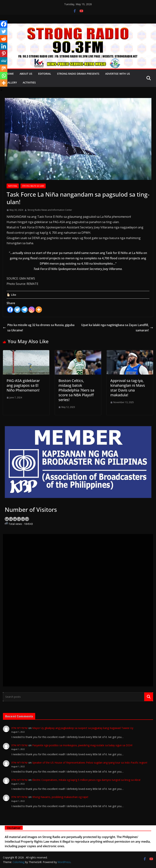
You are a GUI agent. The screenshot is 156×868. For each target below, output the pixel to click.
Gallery (11, 82)
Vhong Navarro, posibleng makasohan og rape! (63, 797)
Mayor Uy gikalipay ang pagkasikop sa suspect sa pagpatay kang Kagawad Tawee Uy (83, 728)
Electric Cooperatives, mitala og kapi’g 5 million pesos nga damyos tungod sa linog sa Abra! (89, 780)
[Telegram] (24, 310)
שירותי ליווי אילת (20, 728)
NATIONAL (13, 186)
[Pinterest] (4, 54)
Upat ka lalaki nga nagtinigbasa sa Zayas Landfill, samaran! (117, 328)
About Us (26, 74)
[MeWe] (4, 61)
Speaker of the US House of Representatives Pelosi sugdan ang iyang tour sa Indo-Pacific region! (90, 763)
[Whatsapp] (4, 76)
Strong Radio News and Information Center (50, 210)
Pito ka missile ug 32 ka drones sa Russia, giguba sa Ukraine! (39, 328)
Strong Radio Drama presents (78, 74)
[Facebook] (10, 310)
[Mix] (4, 68)
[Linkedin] (4, 46)
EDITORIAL (45, 74)
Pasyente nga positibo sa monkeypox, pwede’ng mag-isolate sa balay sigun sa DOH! (82, 745)
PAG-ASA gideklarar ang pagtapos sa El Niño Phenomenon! (23, 385)
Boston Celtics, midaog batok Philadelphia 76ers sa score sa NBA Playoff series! (76, 390)
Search (149, 697)
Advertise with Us (118, 74)
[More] (39, 310)
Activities (29, 82)
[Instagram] (32, 310)
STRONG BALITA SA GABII (33, 186)
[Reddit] (4, 39)
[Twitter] (17, 310)
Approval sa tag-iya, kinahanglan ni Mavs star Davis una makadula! (128, 388)
